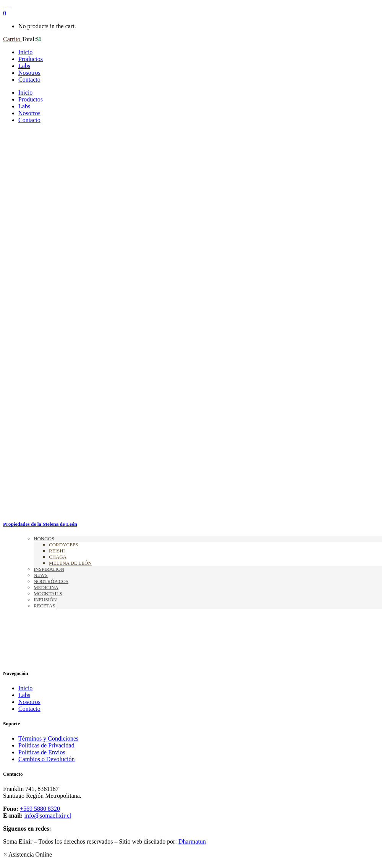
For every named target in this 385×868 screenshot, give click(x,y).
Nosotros (29, 702)
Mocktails (48, 593)
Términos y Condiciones (48, 738)
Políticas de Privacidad (46, 745)
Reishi (57, 551)
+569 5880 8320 (40, 809)
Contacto (29, 709)
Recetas (44, 606)
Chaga (58, 557)
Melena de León (70, 563)
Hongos (44, 539)
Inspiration (49, 569)
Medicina (46, 587)
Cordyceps (64, 545)
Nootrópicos (51, 581)
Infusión (45, 600)
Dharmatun (192, 841)
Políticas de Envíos (42, 752)
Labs (24, 695)
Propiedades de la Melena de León (40, 524)
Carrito (12, 39)
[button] (27, 854)
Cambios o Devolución (47, 759)
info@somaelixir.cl (48, 816)
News (41, 575)
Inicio (25, 688)
